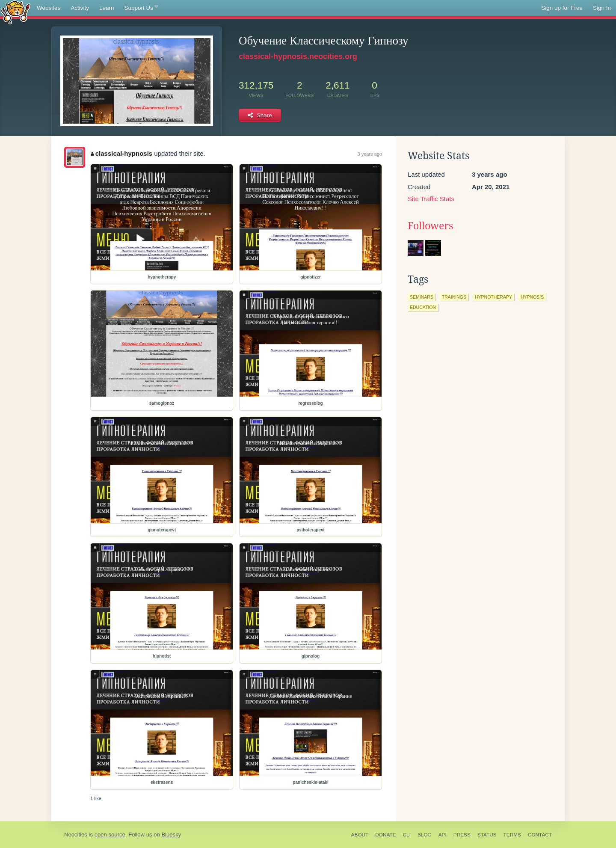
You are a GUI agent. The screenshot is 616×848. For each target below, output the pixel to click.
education (423, 307)
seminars (422, 297)
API (443, 835)
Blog (425, 835)
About (360, 835)
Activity (80, 8)
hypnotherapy (493, 297)
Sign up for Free (562, 8)
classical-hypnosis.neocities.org (298, 56)
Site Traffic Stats (431, 199)
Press (462, 835)
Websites (49, 8)
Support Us (141, 8)
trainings (454, 297)
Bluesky (171, 835)
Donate (385, 835)
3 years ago (370, 154)
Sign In (602, 8)
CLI (407, 835)
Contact (540, 835)
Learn (107, 8)
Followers (430, 226)
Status (487, 835)
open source (110, 835)
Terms (512, 835)
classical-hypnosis (121, 153)
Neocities (76, 835)
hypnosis (532, 297)
